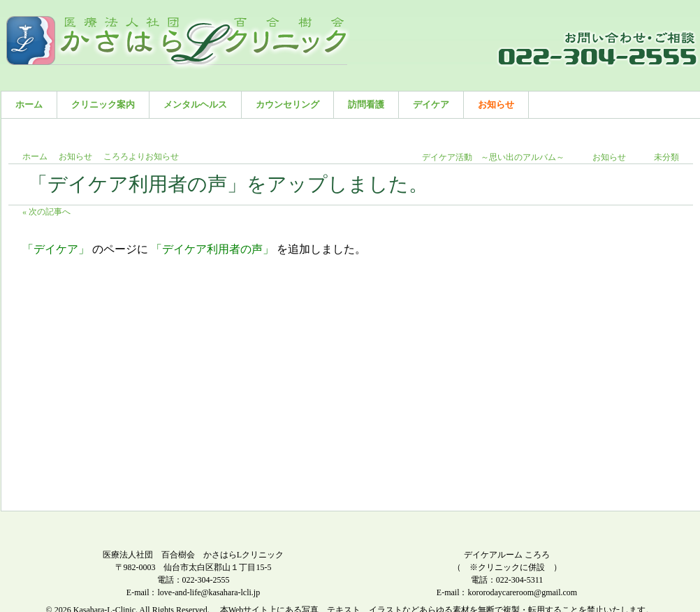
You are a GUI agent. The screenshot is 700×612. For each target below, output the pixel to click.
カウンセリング (287, 104)
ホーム (29, 104)
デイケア (431, 104)
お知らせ (496, 104)
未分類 (666, 157)
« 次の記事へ (46, 212)
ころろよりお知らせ (141, 156)
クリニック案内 (103, 104)
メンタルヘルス (195, 104)
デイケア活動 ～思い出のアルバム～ (493, 157)
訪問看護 (366, 104)
